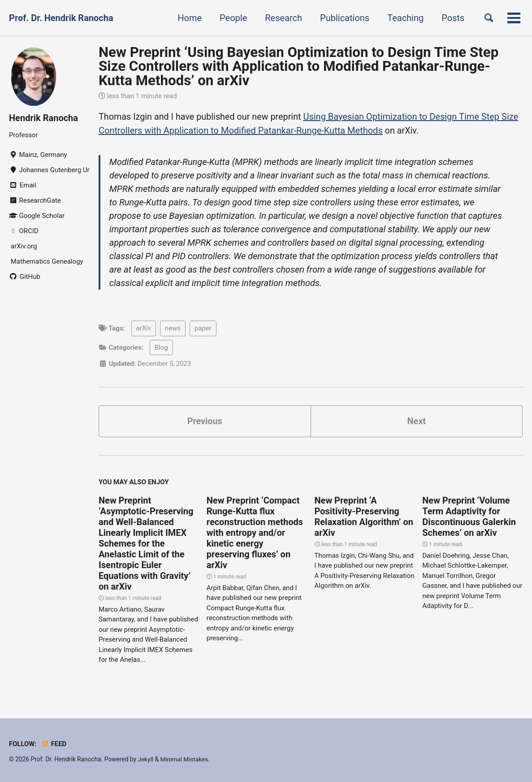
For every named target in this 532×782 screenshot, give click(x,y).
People (232, 18)
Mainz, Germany (38, 155)
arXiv (144, 328)
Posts (452, 18)
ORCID (24, 231)
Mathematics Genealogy (46, 261)
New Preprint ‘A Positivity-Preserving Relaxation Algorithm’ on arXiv (364, 517)
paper (203, 328)
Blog (161, 347)
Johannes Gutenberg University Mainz (49, 170)
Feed (54, 744)
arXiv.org (23, 246)
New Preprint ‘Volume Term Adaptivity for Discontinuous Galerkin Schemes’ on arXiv (469, 517)
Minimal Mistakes (185, 759)
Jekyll (145, 759)
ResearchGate (35, 200)
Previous (205, 421)
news (173, 328)
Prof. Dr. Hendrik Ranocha (61, 18)
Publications (343, 18)
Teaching (404, 18)
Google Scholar (37, 216)
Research (282, 18)
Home (188, 18)
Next (416, 421)
